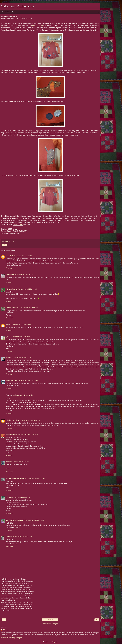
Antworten (9, 268)
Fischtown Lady (12, 381)
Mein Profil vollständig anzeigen (11, 638)
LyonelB (9, 537)
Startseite (50, 620)
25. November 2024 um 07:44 (28, 289)
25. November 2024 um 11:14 (20, 337)
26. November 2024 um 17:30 (35, 478)
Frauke (9, 358)
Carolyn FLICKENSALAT (15, 520)
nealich (9, 256)
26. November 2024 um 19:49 (21, 497)
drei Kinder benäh (39, 26)
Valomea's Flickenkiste (18, 6)
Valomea (6, 630)
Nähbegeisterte (12, 289)
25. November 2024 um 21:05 (28, 435)
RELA (8, 324)
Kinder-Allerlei (18, 225)
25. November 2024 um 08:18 (28, 308)
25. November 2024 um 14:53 (28, 381)
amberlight (10, 275)
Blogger (54, 642)
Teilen (5, 245)
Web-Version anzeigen (50, 624)
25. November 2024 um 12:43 (22, 358)
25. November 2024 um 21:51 (20, 462)
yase (8, 337)
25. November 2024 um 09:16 (21, 324)
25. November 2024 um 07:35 (24, 275)
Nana (8, 462)
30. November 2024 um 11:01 (22, 537)
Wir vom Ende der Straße (15, 478)
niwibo (8, 497)
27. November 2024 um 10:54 (35, 520)
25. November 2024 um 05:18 (22, 256)
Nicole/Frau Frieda (13, 420)
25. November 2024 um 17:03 (30, 420)
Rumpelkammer (12, 435)
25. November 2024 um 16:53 (23, 395)
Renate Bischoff (12, 308)
